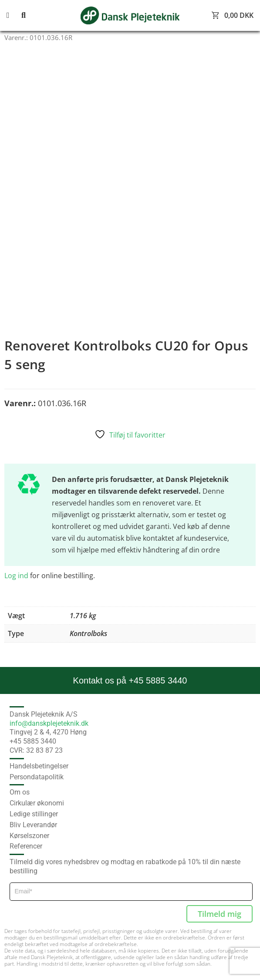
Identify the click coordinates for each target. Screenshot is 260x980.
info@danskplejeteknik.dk (49, 723)
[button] (13, 15)
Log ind (16, 576)
